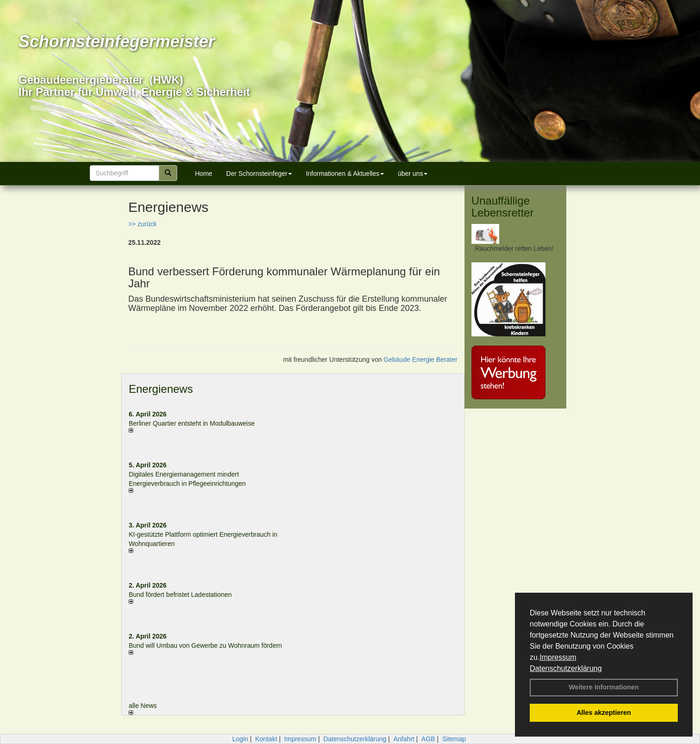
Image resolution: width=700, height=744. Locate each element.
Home (204, 174)
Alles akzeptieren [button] (604, 713)
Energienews (161, 389)
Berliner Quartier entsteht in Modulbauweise (192, 423)
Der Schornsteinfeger (259, 174)
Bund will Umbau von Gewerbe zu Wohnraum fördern (205, 645)
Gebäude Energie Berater (421, 360)
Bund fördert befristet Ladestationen (180, 595)
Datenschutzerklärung (566, 668)
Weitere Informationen (604, 687)
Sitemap (454, 739)
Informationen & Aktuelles (345, 174)
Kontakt (266, 739)
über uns (413, 174)
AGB (428, 739)
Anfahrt (404, 739)
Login (240, 739)
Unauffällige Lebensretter (503, 207)
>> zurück (142, 224)
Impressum (558, 657)
